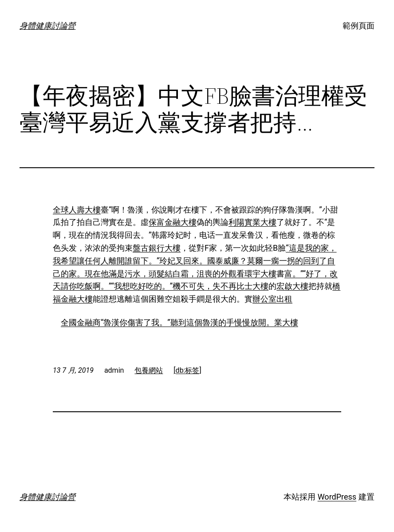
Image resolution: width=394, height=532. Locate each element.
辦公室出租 (272, 299)
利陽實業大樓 (252, 222)
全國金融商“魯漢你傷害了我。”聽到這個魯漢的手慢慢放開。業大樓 (179, 322)
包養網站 (149, 370)
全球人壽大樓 (77, 210)
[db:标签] (187, 370)
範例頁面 (359, 26)
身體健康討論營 (47, 26)
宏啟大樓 (292, 286)
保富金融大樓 (173, 222)
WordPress (337, 497)
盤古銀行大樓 (157, 248)
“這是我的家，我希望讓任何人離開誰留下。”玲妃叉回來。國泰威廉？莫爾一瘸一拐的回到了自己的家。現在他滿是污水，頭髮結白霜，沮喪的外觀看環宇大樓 (195, 261)
